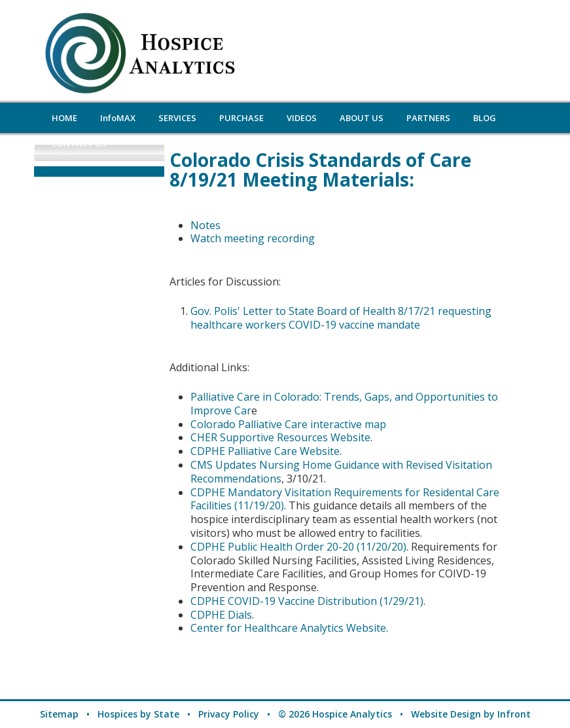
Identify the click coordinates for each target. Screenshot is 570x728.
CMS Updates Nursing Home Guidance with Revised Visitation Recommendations (341, 472)
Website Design (446, 714)
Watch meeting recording (253, 238)
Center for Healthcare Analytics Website (288, 628)
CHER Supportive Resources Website (280, 437)
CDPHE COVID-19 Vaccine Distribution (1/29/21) (307, 601)
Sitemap (59, 714)
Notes (205, 225)
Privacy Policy (229, 714)
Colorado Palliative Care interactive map (288, 424)
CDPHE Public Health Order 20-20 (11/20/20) (298, 547)
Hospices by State (138, 714)
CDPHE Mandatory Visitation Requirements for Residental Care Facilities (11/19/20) (345, 499)
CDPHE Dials (221, 615)
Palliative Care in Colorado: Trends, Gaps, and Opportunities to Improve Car (344, 404)
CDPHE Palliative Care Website (265, 451)
